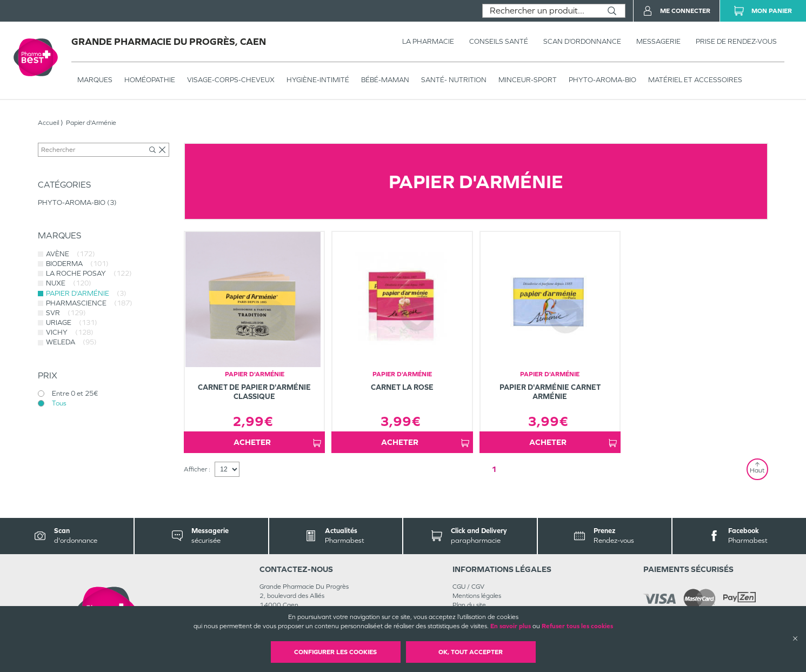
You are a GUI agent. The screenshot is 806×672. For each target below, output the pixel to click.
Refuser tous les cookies (577, 626)
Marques (95, 80)
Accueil (48, 123)
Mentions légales (477, 596)
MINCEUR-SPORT (528, 80)
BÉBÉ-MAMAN (385, 80)
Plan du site (469, 605)
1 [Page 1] (494, 469)
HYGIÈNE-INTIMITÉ (318, 80)
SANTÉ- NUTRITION (454, 80)
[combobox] (541, 11)
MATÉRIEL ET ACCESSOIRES (695, 80)
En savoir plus (511, 626)
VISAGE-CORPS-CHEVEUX (231, 80)
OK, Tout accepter (471, 652)
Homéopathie (150, 80)
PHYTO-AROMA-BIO (602, 80)
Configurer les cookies (335, 652)
